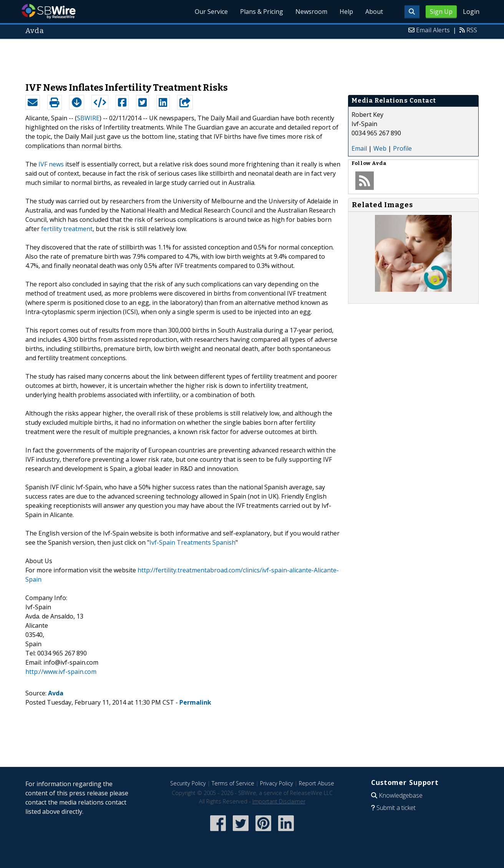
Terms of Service (233, 783)
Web (380, 148)
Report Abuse (317, 783)
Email (359, 148)
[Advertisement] (252, 57)
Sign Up (441, 12)
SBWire (49, 11)
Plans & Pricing (262, 12)
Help (346, 12)
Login (471, 12)
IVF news (51, 164)
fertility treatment (67, 229)
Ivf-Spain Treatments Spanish (192, 542)
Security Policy (188, 783)
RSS (472, 30)
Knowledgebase (401, 795)
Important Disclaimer (279, 801)
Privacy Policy (277, 783)
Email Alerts (433, 30)
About (374, 12)
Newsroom (311, 12)
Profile (402, 148)
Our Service (211, 12)
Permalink (195, 702)
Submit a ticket (396, 808)
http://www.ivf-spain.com (61, 672)
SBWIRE (88, 118)
